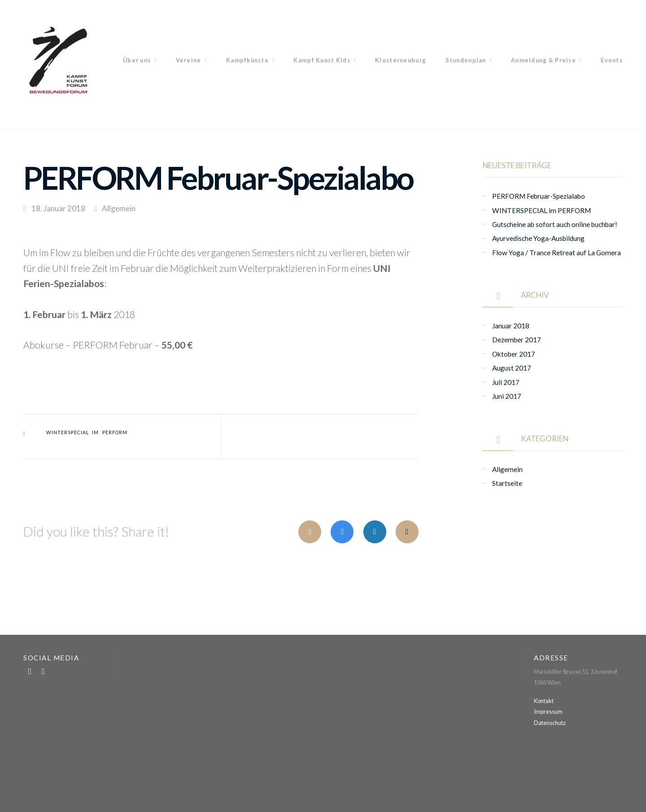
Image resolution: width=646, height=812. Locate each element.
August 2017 (512, 368)
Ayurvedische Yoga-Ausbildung (538, 238)
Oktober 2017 (514, 354)
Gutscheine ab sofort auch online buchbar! (555, 224)
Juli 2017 (506, 382)
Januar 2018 (511, 326)
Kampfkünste (247, 60)
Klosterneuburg (401, 60)
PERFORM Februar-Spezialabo (539, 196)
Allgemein (119, 208)
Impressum (548, 712)
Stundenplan (466, 60)
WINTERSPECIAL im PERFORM (87, 432)
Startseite (507, 483)
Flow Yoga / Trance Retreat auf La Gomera (557, 253)
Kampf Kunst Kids (322, 60)
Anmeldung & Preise (543, 60)
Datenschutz (550, 723)
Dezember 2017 (517, 340)
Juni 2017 (507, 396)
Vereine (189, 60)
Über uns (137, 60)
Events (612, 60)
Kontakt (544, 701)
